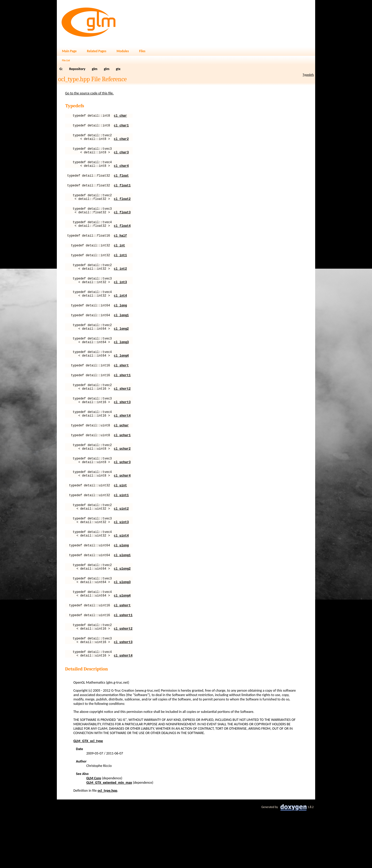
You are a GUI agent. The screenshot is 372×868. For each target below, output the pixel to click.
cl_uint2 (121, 550)
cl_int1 (120, 270)
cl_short (121, 392)
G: (61, 69)
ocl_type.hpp (107, 847)
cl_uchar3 (122, 498)
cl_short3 (122, 432)
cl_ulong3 (122, 631)
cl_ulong (121, 590)
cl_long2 (121, 351)
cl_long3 (121, 366)
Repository (77, 69)
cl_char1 (121, 127)
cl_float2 (122, 208)
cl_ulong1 (122, 601)
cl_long (120, 325)
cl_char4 (121, 172)
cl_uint (120, 524)
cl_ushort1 (123, 667)
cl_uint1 (121, 535)
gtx (118, 69)
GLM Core (94, 835)
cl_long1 (121, 336)
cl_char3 (121, 157)
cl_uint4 (121, 580)
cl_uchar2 (122, 483)
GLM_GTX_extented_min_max (109, 839)
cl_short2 (122, 417)
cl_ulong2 (122, 616)
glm (95, 69)
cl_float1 (122, 193)
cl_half (120, 249)
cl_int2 (120, 285)
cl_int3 (120, 300)
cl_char (120, 116)
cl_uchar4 (122, 513)
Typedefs (308, 75)
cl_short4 (122, 447)
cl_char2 (121, 142)
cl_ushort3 (123, 697)
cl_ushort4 (123, 712)
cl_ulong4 (122, 646)
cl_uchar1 (122, 468)
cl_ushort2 (123, 682)
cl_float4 (122, 238)
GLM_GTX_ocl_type (88, 798)
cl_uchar (121, 458)
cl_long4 (121, 381)
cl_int (119, 259)
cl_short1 (122, 402)
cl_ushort (122, 656)
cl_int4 (120, 315)
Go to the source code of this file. (89, 93)
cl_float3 (122, 223)
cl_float (121, 182)
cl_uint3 (121, 565)
